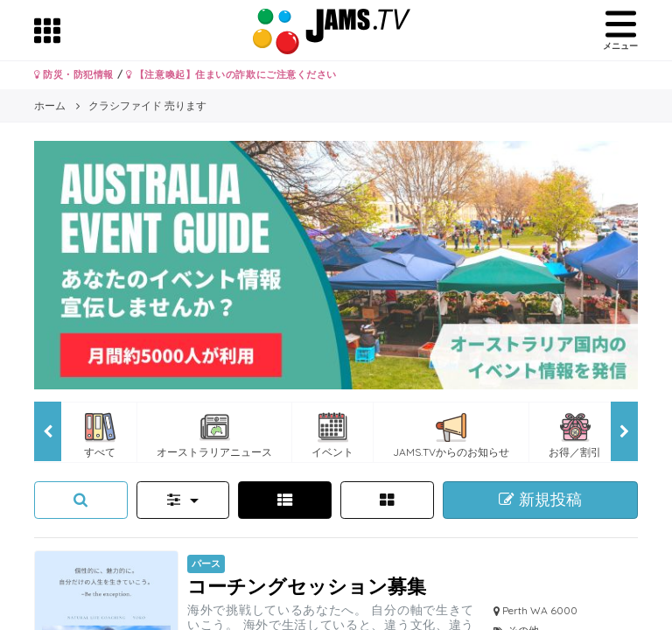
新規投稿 (540, 500)
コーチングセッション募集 (307, 586)
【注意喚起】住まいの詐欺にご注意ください (231, 74)
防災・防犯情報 (74, 74)
